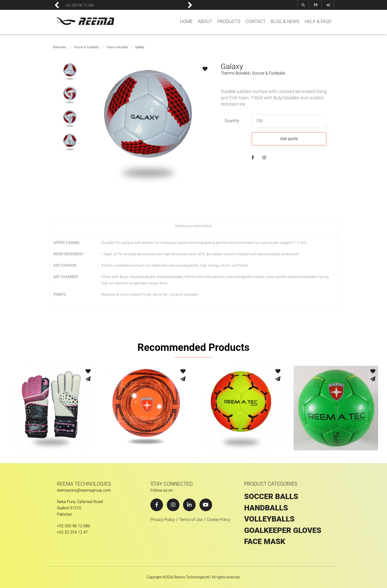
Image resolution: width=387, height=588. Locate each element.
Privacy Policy (162, 520)
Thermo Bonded (117, 47)
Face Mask (265, 541)
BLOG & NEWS (285, 21)
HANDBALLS (266, 508)
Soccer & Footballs (86, 47)
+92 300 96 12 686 (80, 5)
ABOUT (205, 21)
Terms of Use (191, 520)
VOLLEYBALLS (269, 519)
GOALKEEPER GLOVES (283, 530)
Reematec (60, 47)
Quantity (232, 121)
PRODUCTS (229, 21)
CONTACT (256, 21)
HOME (186, 21)
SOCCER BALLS (271, 496)
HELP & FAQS (318, 21)
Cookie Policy (218, 520)
